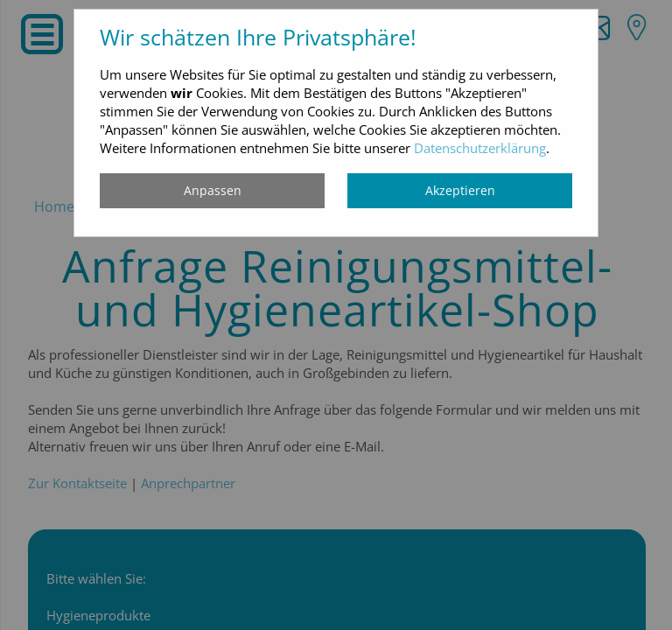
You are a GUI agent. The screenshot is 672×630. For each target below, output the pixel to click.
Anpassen (213, 190)
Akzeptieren (460, 190)
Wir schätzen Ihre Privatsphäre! (258, 37)
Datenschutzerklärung (480, 148)
